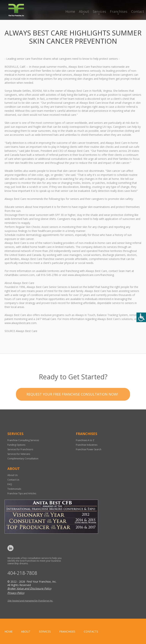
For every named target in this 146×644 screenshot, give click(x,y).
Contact (138, 11)
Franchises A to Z (85, 440)
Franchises (119, 11)
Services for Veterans (19, 454)
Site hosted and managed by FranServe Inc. (30, 601)
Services (99, 11)
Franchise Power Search (89, 449)
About (84, 11)
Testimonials (14, 489)
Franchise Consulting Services (23, 440)
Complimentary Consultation (23, 459)
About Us (12, 475)
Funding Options (16, 445)
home (9, 632)
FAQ (10, 484)
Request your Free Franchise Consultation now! (72, 404)
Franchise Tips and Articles (22, 493)
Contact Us (13, 480)
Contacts (91, 632)
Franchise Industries (87, 445)
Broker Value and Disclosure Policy (29, 588)
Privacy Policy (16, 593)
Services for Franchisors (20, 449)
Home (70, 11)
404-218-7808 (22, 573)
